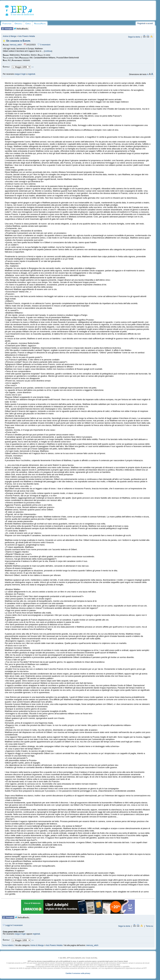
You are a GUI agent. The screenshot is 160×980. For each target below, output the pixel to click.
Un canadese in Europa (18, 41)
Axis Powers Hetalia (26, 36)
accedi (150, 23)
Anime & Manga (9, 36)
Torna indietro (8, 945)
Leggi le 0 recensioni (13, 925)
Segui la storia (134, 37)
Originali (18, 24)
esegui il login (20, 74)
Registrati (141, 23)
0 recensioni (44, 45)
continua (48, 51)
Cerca (28, 24)
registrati (32, 74)
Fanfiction (7, 24)
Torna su (149, 926)
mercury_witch (16, 45)
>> (33, 67)
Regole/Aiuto (40, 24)
